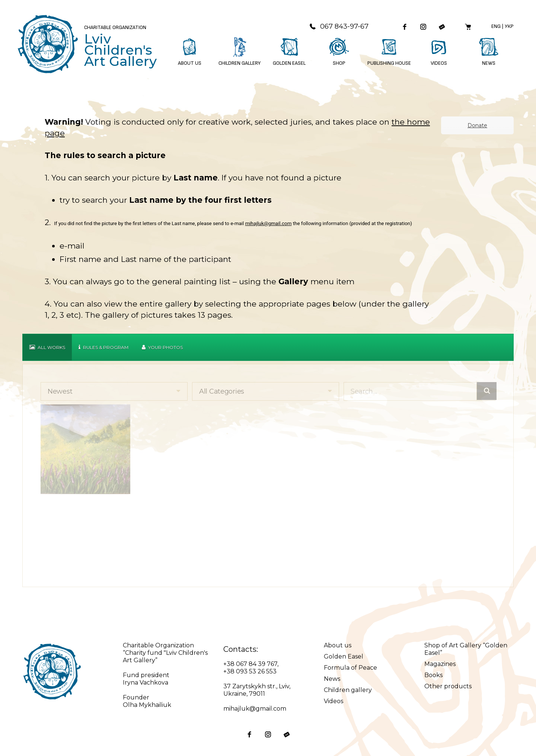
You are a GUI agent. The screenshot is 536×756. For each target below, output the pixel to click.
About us (338, 645)
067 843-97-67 (339, 26)
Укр (509, 26)
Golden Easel (344, 656)
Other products (448, 686)
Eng (496, 26)
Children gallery (348, 690)
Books (433, 675)
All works (47, 347)
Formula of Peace (350, 668)
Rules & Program (103, 347)
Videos (334, 701)
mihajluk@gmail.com (269, 223)
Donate (477, 125)
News (332, 679)
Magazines (440, 664)
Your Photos (162, 347)
